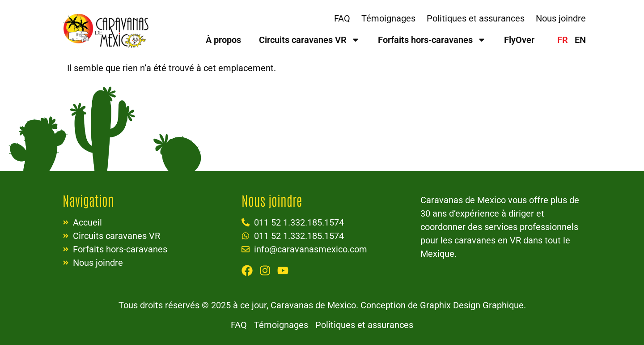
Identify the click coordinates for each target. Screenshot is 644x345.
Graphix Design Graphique (472, 305)
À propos (223, 40)
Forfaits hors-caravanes (432, 40)
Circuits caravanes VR (309, 40)
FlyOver (519, 40)
